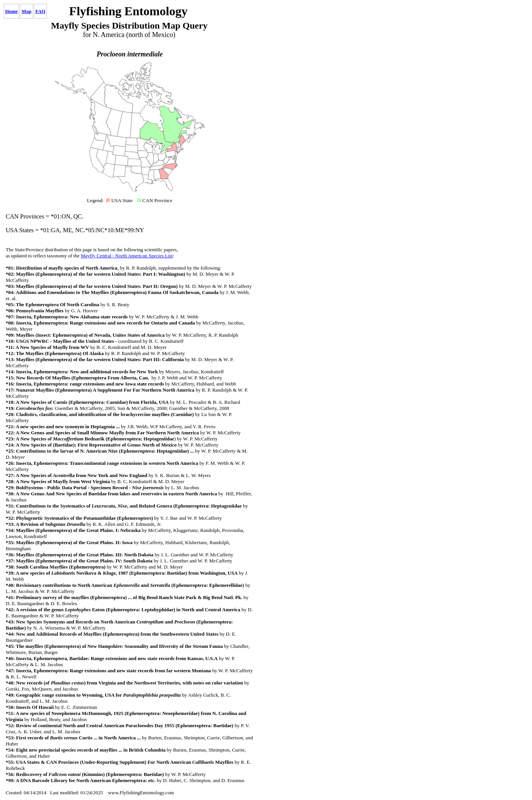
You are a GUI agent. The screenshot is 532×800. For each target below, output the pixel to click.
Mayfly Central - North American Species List (127, 256)
